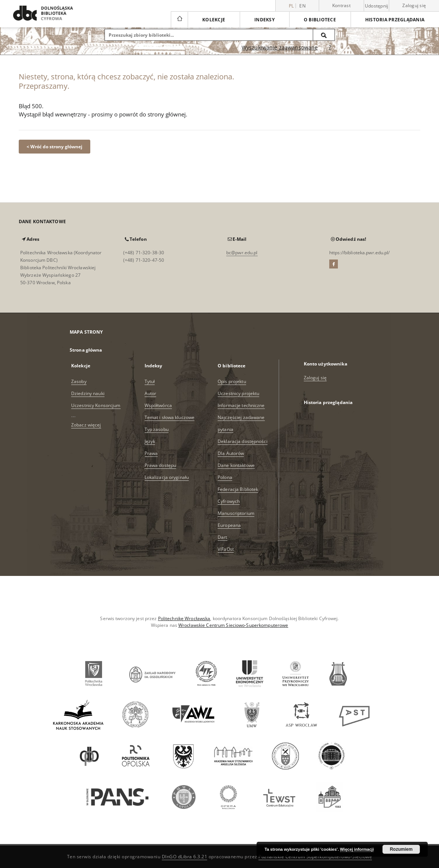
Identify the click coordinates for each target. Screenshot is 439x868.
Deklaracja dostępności (243, 441)
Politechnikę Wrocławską (184, 618)
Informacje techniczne (241, 405)
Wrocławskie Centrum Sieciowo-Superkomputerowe (233, 625)
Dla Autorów (231, 453)
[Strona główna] (179, 19)
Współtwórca (158, 405)
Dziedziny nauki (88, 393)
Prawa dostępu (161, 465)
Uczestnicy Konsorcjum (96, 405)
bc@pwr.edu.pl (242, 253)
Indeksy (264, 20)
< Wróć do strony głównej (55, 147)
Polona (225, 477)
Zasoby (79, 381)
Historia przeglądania (395, 20)
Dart (222, 537)
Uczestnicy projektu (238, 393)
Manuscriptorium (236, 513)
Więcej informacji (357, 849)
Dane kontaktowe (236, 465)
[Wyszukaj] (324, 35)
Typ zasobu (157, 429)
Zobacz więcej (86, 425)
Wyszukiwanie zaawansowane (280, 47)
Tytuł (150, 381)
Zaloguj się (414, 5)
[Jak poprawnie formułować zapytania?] (330, 48)
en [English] (302, 6)
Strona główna (86, 350)
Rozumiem (401, 849)
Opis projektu (232, 381)
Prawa (151, 453)
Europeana (229, 525)
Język (150, 441)
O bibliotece (320, 20)
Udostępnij (377, 6)
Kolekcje (214, 20)
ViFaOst (226, 549)
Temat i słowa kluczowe (170, 417)
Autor (151, 393)
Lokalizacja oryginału (167, 477)
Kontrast (341, 5)
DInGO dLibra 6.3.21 (185, 857)
